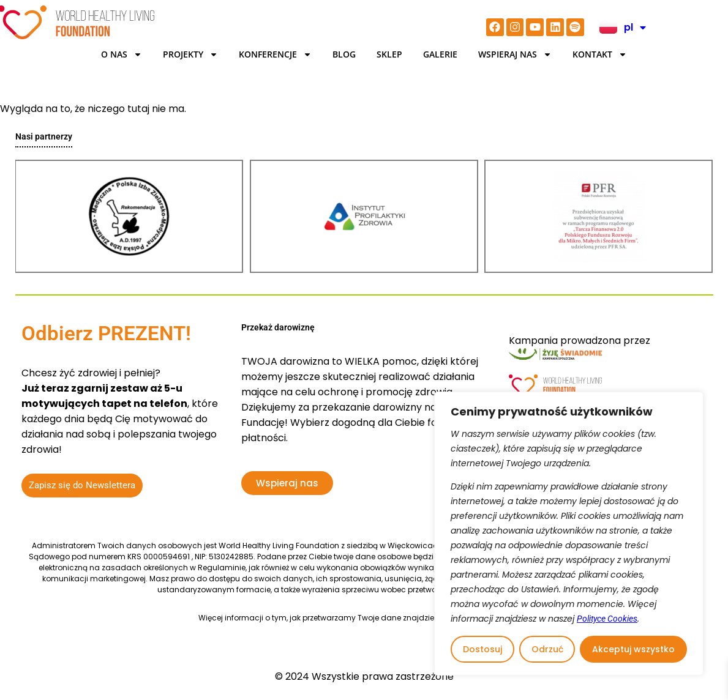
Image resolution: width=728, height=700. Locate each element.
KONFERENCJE (275, 54)
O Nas (122, 54)
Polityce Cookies (607, 619)
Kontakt (600, 54)
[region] (569, 534)
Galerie (440, 54)
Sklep (389, 54)
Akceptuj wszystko (633, 649)
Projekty (190, 54)
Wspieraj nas (515, 54)
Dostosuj (482, 649)
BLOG (344, 54)
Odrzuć (547, 649)
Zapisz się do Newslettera (82, 485)
